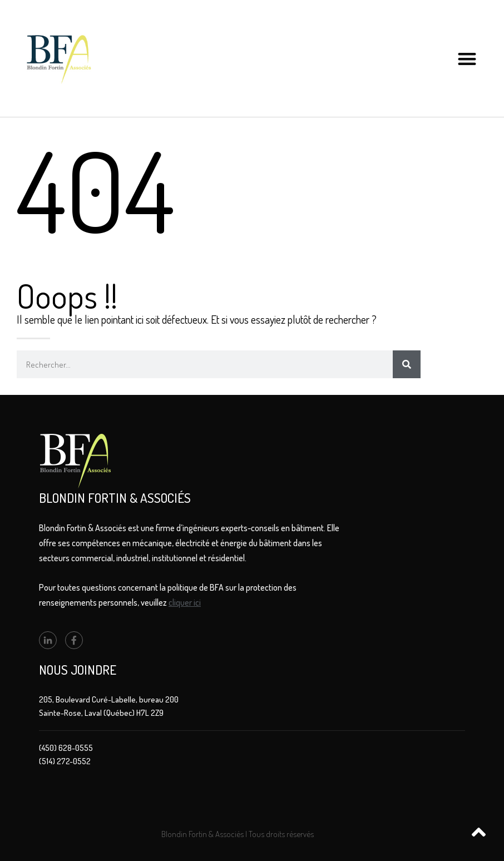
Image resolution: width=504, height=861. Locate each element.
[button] (468, 59)
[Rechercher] (407, 364)
